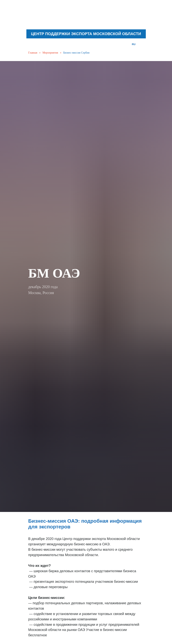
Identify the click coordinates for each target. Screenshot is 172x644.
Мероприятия (50, 53)
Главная (33, 53)
